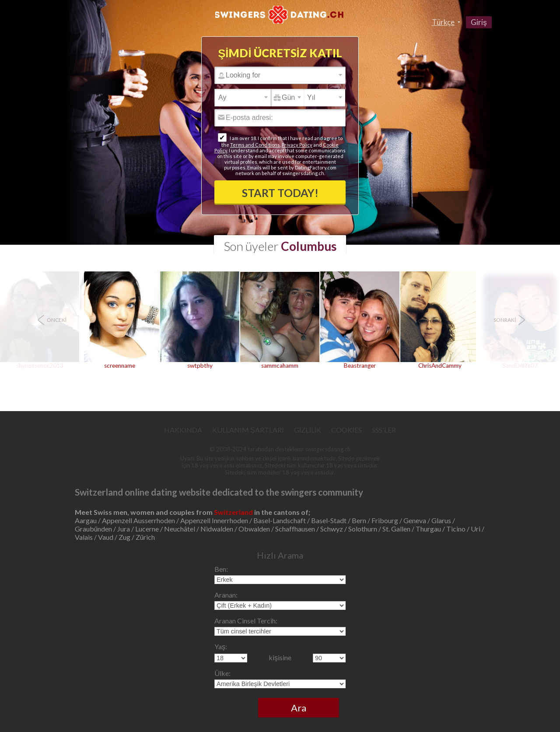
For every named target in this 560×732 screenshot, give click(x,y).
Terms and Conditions (255, 145)
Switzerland (233, 512)
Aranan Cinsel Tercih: (246, 621)
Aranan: (226, 595)
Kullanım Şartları (248, 430)
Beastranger (360, 366)
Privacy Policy (297, 145)
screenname (120, 366)
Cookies (346, 430)
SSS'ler (384, 430)
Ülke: (222, 673)
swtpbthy (200, 366)
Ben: (221, 569)
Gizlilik (308, 430)
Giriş (479, 22)
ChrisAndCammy (440, 366)
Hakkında (183, 430)
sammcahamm (280, 366)
